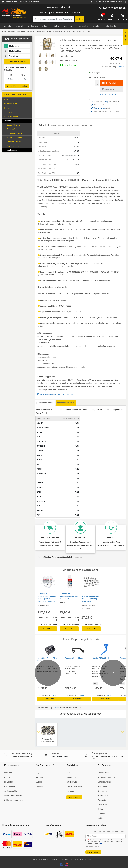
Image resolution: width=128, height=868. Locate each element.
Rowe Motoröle (13, 146)
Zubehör (57, 26)
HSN (11, 75)
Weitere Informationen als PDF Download (55, 394)
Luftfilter (101, 818)
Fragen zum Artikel (66, 403)
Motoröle (18, 120)
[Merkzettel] (102, 17)
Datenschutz (72, 782)
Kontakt (7, 777)
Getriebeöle (18, 112)
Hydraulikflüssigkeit (11, 116)
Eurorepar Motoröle (15, 133)
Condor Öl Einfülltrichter (99, 658)
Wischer (98, 26)
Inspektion (84, 26)
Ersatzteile (8, 26)
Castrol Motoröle (14, 125)
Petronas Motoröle (14, 142)
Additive (7, 100)
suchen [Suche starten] (79, 19)
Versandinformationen (13, 795)
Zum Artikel (48, 629)
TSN (23, 75)
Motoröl (20, 26)
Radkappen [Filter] (34, 26)
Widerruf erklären (74, 797)
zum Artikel (49, 699)
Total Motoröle (13, 150)
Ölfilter (100, 809)
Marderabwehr (103, 773)
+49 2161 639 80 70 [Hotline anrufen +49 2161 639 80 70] (114, 8)
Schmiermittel (112, 26)
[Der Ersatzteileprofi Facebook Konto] (62, 865)
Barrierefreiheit (73, 777)
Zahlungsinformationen (13, 800)
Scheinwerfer (103, 795)
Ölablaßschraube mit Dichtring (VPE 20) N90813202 (90, 599)
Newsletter (9, 782)
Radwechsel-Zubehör (106, 777)
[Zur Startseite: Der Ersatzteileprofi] (14, 13)
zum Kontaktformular (60, 756)
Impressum (71, 791)
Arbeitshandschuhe (105, 786)
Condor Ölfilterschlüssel (73, 658)
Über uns (39, 777)
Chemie (18, 108)
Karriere (39, 782)
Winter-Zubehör (104, 800)
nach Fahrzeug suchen (17, 86)
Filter (46, 26)
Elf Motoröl (11, 129)
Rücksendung (10, 786)
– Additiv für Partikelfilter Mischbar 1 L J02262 (69, 596)
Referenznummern (45, 403)
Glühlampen (103, 791)
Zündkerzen (102, 805)
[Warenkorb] (122, 17)
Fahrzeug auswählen (17, 61)
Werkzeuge (70, 26)
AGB (69, 773)
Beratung (105, 102)
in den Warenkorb (109, 83)
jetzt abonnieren (93, 852)
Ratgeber (39, 786)
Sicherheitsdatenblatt (108, 95)
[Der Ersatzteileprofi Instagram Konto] (66, 865)
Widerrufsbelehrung (74, 786)
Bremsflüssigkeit (10, 104)
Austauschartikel (11, 791)
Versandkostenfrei (100, 108)
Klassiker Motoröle (14, 138)
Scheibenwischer (105, 782)
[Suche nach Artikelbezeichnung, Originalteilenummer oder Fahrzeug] (54, 19)
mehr (92, 684)
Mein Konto (9, 773)
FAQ (37, 773)
